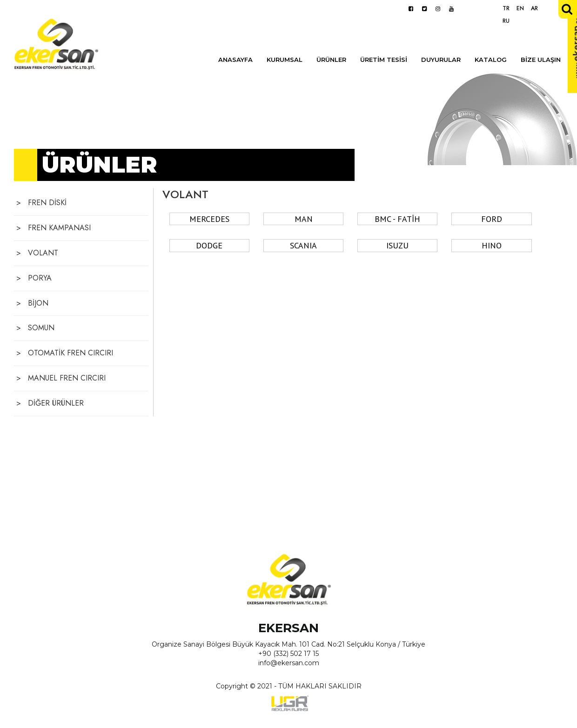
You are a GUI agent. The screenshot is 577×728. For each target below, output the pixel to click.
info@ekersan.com (289, 663)
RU (506, 21)
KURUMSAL (285, 60)
